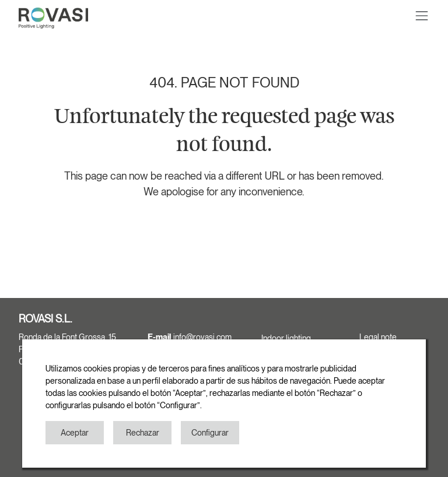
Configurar (210, 433)
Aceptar (75, 433)
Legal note (378, 337)
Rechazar (143, 433)
